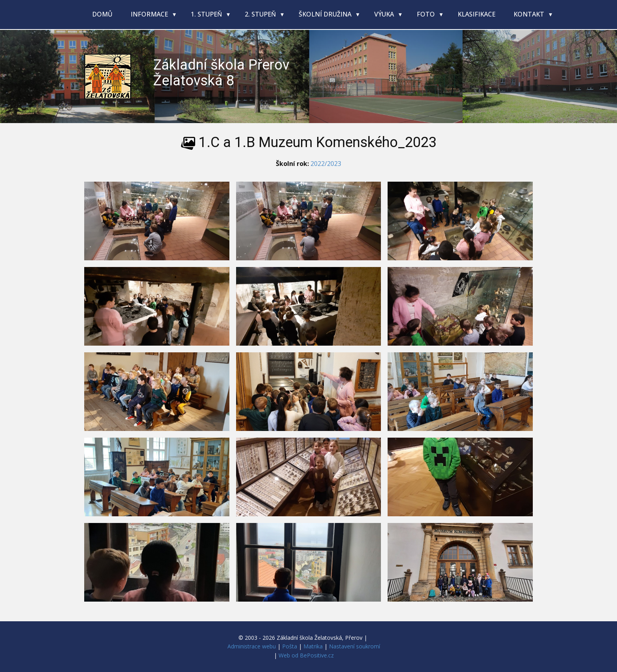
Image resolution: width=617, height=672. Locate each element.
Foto (427, 14)
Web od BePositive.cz (306, 655)
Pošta (290, 646)
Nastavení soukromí (355, 646)
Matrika (313, 646)
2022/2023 (326, 164)
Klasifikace (477, 14)
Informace (150, 14)
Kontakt (530, 14)
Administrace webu (252, 646)
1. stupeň (207, 14)
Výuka (385, 14)
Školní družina (326, 14)
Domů (102, 14)
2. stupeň (261, 14)
